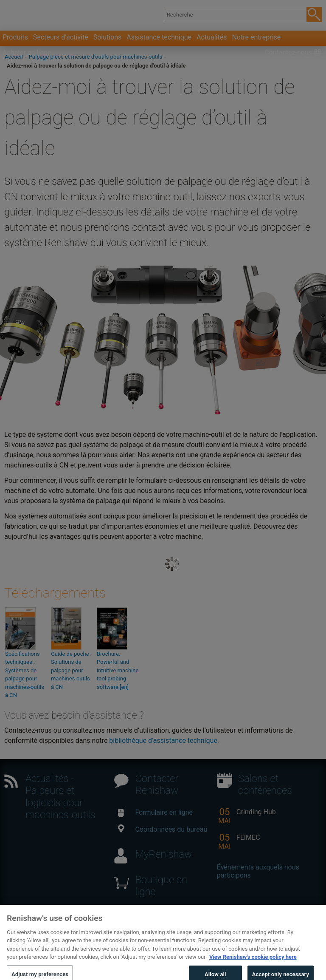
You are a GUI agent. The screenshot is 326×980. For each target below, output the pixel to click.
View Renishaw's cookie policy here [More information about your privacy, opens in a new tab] (253, 962)
